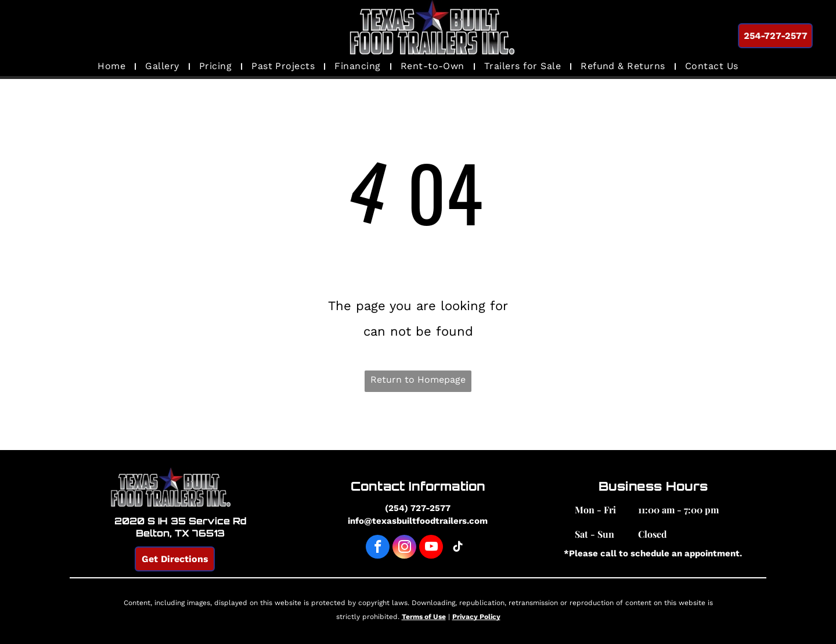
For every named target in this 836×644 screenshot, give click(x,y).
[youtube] (431, 548)
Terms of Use (424, 617)
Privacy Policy (476, 617)
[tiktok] (458, 548)
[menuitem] (113, 66)
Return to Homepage (418, 379)
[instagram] (404, 548)
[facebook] (378, 548)
